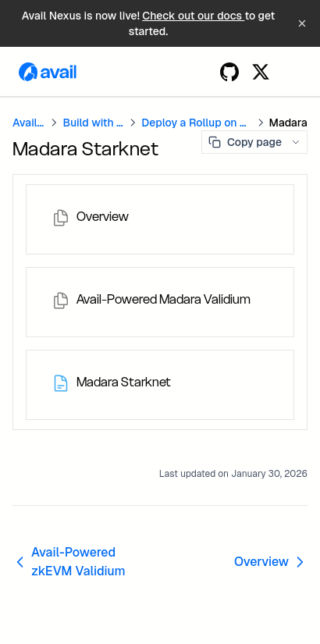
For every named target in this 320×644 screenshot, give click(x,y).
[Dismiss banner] (302, 23)
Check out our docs (193, 16)
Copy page (245, 142)
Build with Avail (93, 123)
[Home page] (48, 72)
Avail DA (29, 123)
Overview (271, 562)
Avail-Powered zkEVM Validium (69, 562)
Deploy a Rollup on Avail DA (196, 123)
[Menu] (292, 72)
